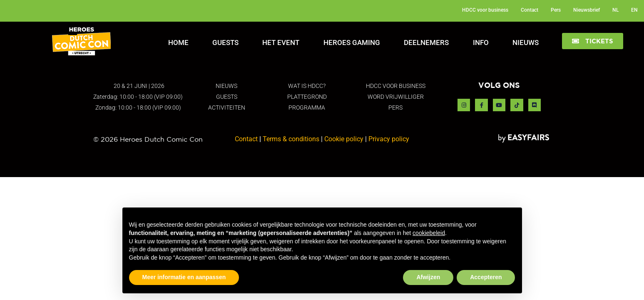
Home (178, 42)
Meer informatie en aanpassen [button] (184, 277)
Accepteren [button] (486, 277)
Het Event (281, 42)
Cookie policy (344, 139)
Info (481, 42)
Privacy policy (389, 139)
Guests (225, 42)
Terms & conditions (291, 139)
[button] (593, 41)
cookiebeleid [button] (429, 233)
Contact (246, 139)
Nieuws (526, 42)
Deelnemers (426, 42)
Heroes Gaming (352, 42)
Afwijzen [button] (428, 277)
